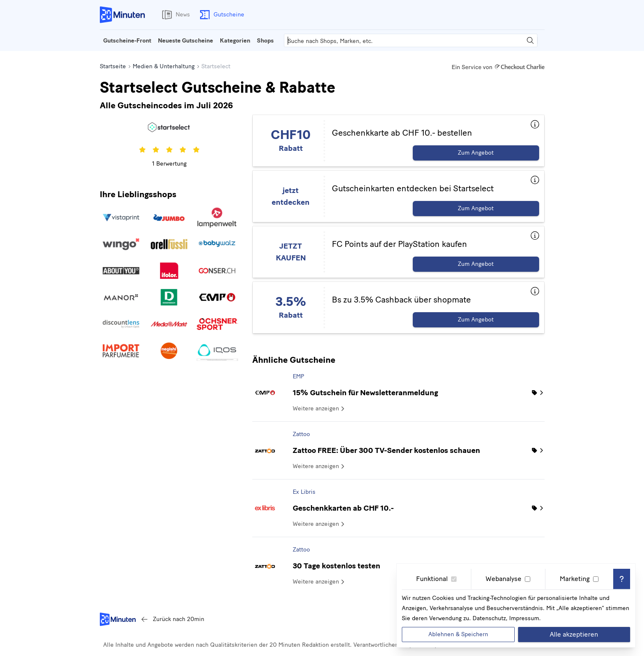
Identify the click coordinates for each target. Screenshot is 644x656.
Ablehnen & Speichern (458, 634)
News (174, 15)
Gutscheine (220, 15)
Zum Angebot (476, 153)
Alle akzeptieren (574, 634)
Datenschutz (489, 618)
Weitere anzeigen (319, 408)
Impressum (524, 618)
